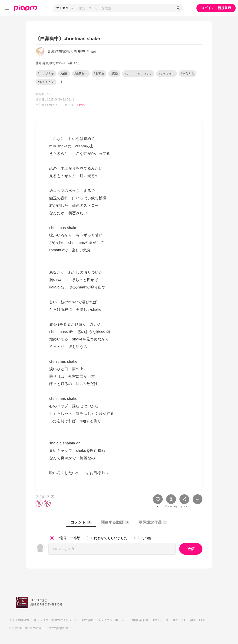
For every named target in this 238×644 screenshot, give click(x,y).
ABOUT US (198, 620)
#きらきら (188, 74)
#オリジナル (46, 74)
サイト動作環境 (19, 620)
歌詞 (82, 105)
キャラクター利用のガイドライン (55, 620)
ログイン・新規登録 (216, 8)
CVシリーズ (161, 620)
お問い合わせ (140, 620)
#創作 (64, 74)
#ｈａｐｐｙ (46, 82)
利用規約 (88, 620)
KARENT (179, 620)
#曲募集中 (81, 74)
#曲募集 (99, 74)
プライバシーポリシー (112, 620)
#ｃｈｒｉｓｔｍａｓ (138, 74)
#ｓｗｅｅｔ (167, 74)
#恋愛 (114, 74)
